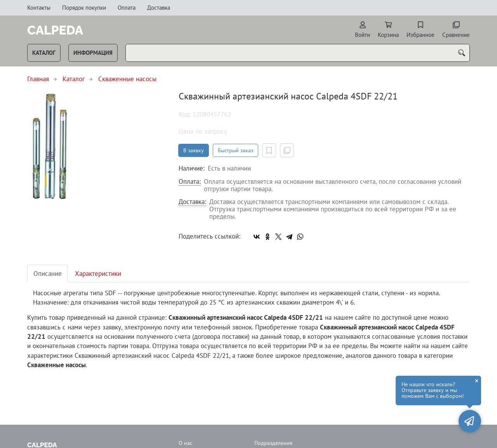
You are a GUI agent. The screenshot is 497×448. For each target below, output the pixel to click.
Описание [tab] (48, 274)
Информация (93, 53)
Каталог (44, 53)
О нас (185, 443)
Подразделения (273, 443)
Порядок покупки (84, 8)
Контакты (39, 8)
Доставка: (192, 202)
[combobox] (298, 53)
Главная (38, 79)
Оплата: (190, 182)
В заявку (194, 150)
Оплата (127, 8)
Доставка (159, 8)
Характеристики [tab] (98, 274)
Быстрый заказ (235, 150)
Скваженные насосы (127, 79)
